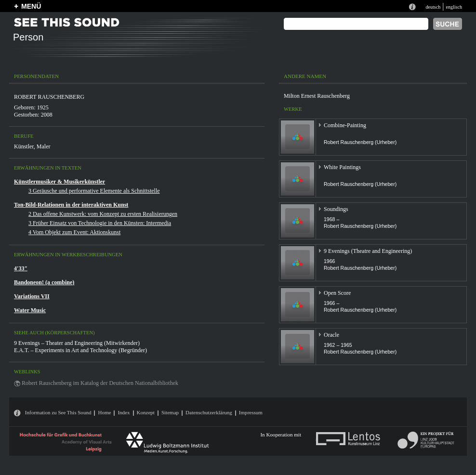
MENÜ (31, 6)
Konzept (146, 412)
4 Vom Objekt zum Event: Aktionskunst (74, 232)
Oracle (331, 335)
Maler (44, 146)
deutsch (433, 7)
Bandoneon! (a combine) (44, 282)
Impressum (251, 412)
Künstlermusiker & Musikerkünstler (59, 182)
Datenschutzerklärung (209, 412)
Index (124, 412)
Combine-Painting (345, 125)
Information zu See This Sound (58, 412)
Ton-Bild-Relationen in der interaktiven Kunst (71, 205)
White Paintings (342, 167)
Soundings (336, 209)
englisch (454, 7)
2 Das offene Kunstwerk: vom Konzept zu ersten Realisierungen (103, 214)
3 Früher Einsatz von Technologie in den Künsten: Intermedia (100, 223)
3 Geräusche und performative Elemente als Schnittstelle (94, 191)
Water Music (30, 310)
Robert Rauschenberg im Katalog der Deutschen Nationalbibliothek (100, 383)
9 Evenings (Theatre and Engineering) (368, 251)
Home (104, 412)
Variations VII (32, 296)
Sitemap (170, 412)
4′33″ (21, 268)
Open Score (337, 293)
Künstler (24, 146)
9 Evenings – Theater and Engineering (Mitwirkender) (77, 343)
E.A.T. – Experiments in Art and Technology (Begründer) (80, 350)
